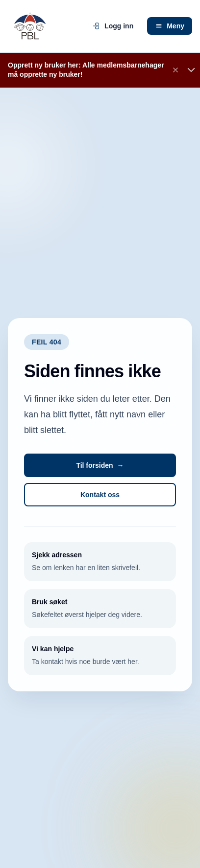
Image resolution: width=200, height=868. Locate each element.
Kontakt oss (100, 495)
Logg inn (113, 26)
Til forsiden (100, 465)
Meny (170, 26)
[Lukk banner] (175, 70)
